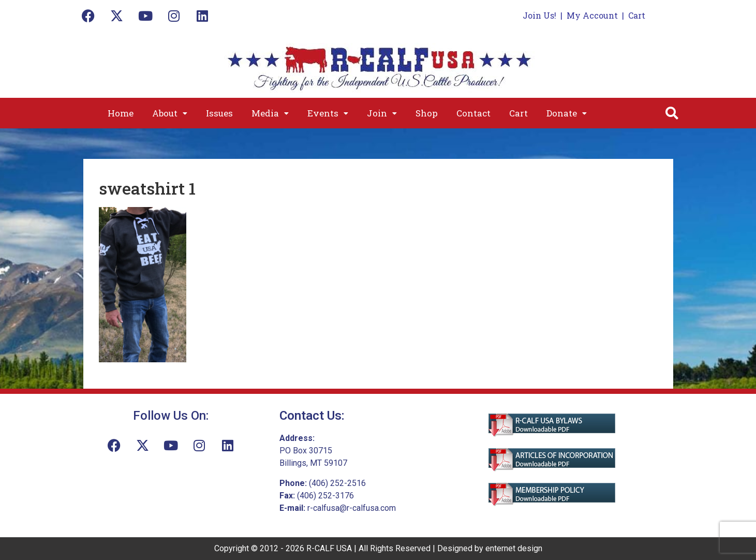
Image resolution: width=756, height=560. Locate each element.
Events (328, 113)
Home (121, 113)
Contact (473, 113)
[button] (170, 113)
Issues (219, 113)
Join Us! (539, 15)
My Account (592, 15)
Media (270, 113)
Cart (637, 15)
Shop (427, 113)
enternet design (514, 548)
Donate (567, 113)
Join (382, 113)
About (170, 113)
